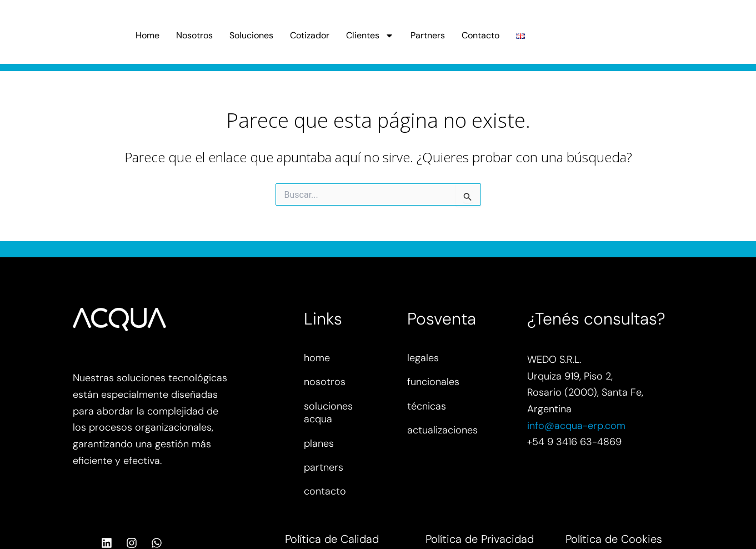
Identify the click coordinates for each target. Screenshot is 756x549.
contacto (325, 491)
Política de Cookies (614, 539)
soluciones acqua (328, 413)
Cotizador (310, 35)
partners (324, 467)
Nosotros (194, 35)
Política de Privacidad (480, 539)
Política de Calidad (332, 539)
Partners (428, 35)
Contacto (480, 35)
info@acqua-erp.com (576, 426)
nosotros (325, 382)
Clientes (370, 36)
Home (147, 35)
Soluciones (251, 35)
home (317, 358)
